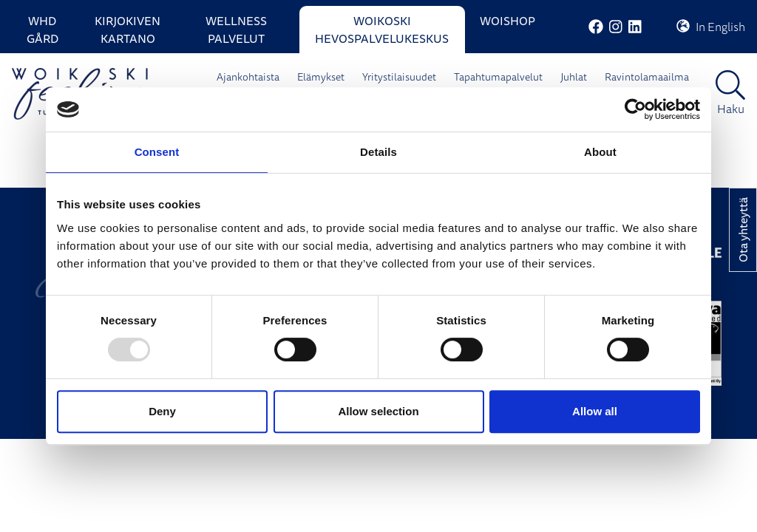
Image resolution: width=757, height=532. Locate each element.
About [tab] (600, 152)
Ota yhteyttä (743, 230)
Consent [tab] (157, 152)
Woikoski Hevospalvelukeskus (382, 30)
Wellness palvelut (236, 30)
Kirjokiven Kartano (128, 30)
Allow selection (378, 411)
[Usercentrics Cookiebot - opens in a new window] (635, 109)
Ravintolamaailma (647, 77)
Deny (162, 411)
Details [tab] (378, 152)
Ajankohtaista (248, 77)
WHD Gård (43, 30)
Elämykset (321, 77)
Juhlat (574, 77)
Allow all (595, 411)
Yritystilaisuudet (399, 77)
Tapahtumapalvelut (498, 77)
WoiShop (508, 21)
